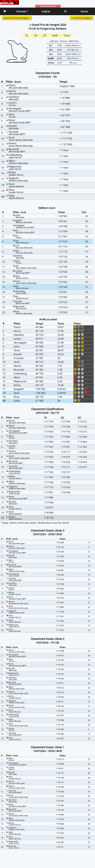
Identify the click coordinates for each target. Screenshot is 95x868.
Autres (84, 11)
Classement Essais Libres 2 (47, 639)
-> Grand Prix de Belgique (81, 18)
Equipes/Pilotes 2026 (48, 6)
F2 (65, 11)
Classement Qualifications (47, 409)
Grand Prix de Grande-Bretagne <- (17, 18)
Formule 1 (22, 11)
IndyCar (46, 11)
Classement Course (47, 73)
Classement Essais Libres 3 (47, 530)
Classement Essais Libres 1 (47, 747)
